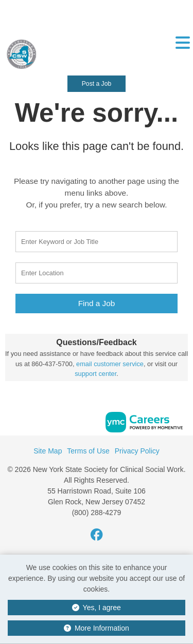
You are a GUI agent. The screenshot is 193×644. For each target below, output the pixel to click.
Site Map (48, 451)
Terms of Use (88, 451)
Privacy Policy (137, 451)
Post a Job (97, 84)
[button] (182, 51)
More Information (97, 628)
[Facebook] (97, 535)
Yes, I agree (97, 608)
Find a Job (97, 303)
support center (95, 374)
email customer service (110, 364)
